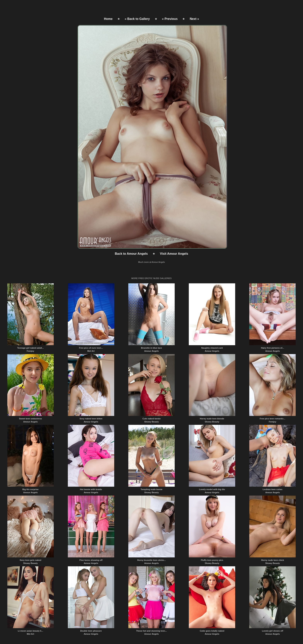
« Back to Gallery (137, 19)
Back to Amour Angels (131, 254)
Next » (194, 19)
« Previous (170, 19)
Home (108, 19)
